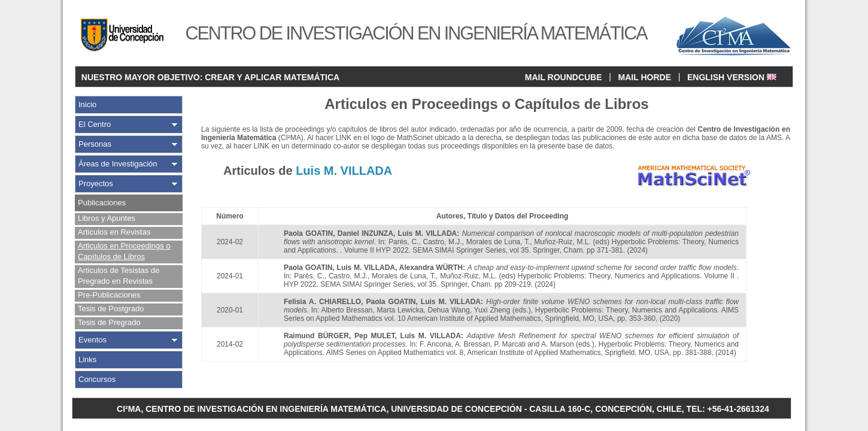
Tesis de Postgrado (111, 309)
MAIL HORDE (645, 77)
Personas (95, 144)
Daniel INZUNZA (365, 233)
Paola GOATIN (308, 233)
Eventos (92, 340)
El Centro (95, 124)
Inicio (87, 104)
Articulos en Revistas (114, 232)
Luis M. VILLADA (428, 233)
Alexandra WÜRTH (431, 268)
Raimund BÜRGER (316, 336)
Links (87, 359)
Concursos (97, 379)
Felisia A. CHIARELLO (322, 302)
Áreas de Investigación (118, 164)
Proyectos (96, 183)
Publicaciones (102, 203)
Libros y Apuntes (107, 218)
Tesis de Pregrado (109, 322)
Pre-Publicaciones (109, 295)
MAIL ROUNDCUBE (564, 77)
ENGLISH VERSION (732, 77)
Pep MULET (375, 336)
